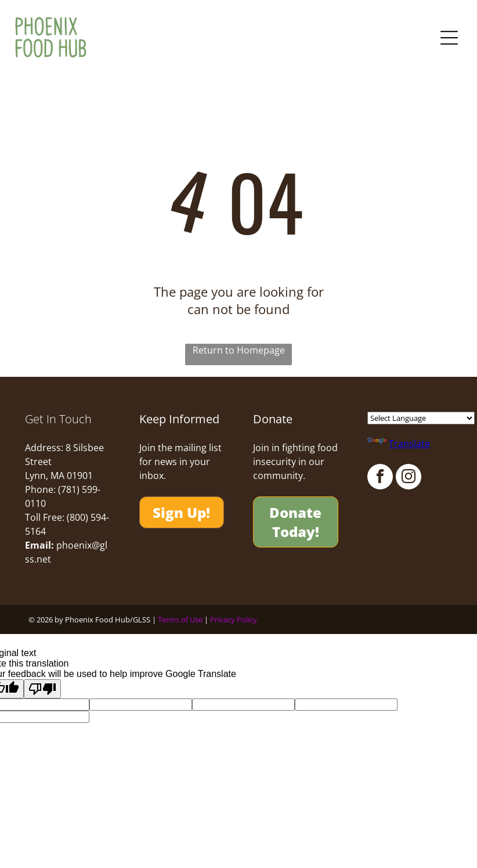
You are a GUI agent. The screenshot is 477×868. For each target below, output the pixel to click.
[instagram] (409, 479)
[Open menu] (449, 38)
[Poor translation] (42, 689)
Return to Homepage (239, 350)
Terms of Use (180, 620)
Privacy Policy (234, 620)
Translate (399, 444)
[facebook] (380, 479)
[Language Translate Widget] (421, 419)
